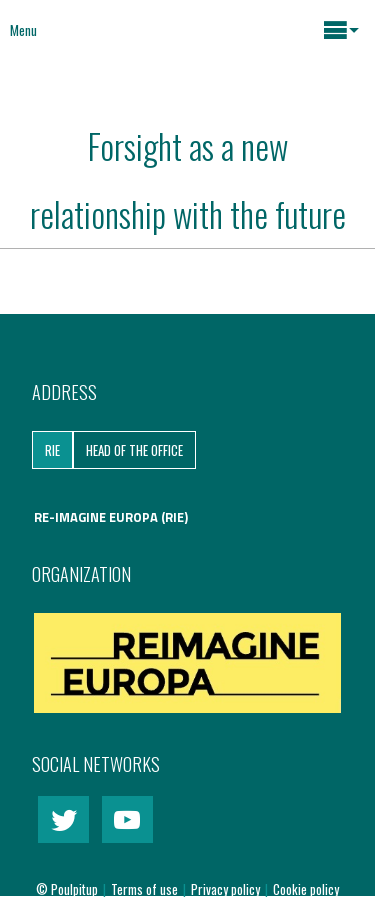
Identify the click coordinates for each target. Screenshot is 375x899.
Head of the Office (134, 450)
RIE (52, 450)
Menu (23, 30)
